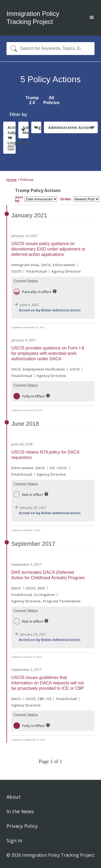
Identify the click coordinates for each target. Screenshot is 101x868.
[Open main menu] (92, 18)
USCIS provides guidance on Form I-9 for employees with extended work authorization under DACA (48, 353)
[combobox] (50, 49)
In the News (20, 811)
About (14, 797)
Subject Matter (25, 130)
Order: (66, 199)
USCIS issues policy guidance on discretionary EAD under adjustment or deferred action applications (48, 249)
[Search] (13, 49)
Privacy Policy (22, 826)
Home (12, 180)
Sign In (14, 840)
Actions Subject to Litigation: (12, 138)
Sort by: (19, 199)
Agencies (38, 127)
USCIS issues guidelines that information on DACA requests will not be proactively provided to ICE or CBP (48, 683)
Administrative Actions (71, 127)
